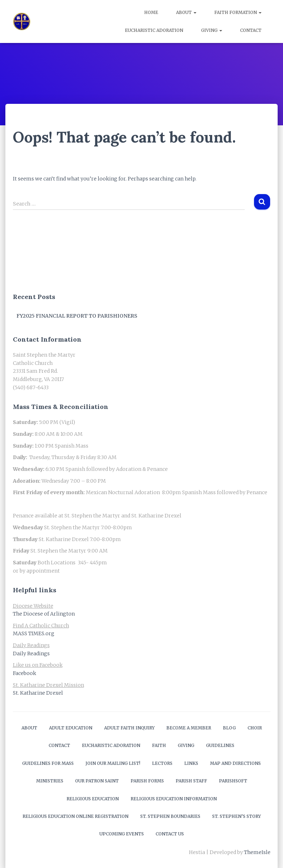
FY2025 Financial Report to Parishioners (77, 316)
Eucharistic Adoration (154, 30)
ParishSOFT (233, 781)
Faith (159, 745)
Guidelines (220, 745)
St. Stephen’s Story (236, 816)
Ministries (50, 781)
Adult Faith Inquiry (129, 728)
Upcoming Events (122, 834)
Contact (251, 30)
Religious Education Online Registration (75, 816)
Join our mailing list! (113, 763)
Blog (229, 728)
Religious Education (93, 799)
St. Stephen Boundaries (170, 816)
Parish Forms (147, 781)
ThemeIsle (257, 852)
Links (191, 763)
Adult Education (71, 728)
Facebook (25, 673)
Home (151, 12)
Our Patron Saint (97, 781)
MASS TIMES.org (34, 633)
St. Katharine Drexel (38, 693)
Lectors (162, 763)
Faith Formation (238, 12)
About (186, 12)
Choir (255, 728)
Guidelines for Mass (48, 763)
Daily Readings (31, 654)
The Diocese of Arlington (44, 614)
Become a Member (189, 728)
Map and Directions (235, 763)
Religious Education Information (174, 799)
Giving (212, 30)
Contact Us (170, 834)
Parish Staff (191, 781)
